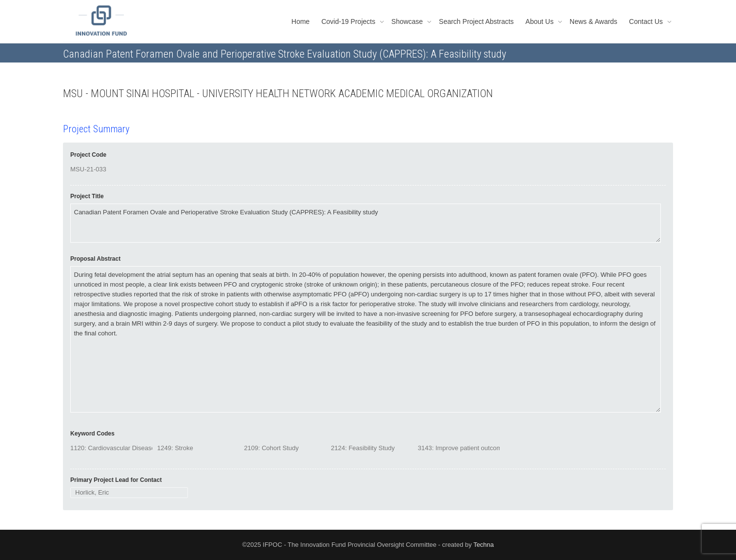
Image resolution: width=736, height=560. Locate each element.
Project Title (87, 196)
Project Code (88, 155)
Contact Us (647, 21)
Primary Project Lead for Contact (116, 480)
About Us (541, 21)
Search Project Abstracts (476, 21)
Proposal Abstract (95, 259)
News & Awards (593, 21)
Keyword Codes (92, 434)
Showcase (408, 21)
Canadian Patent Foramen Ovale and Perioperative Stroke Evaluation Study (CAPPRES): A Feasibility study (366, 223)
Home (300, 21)
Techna (484, 545)
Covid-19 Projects (349, 21)
